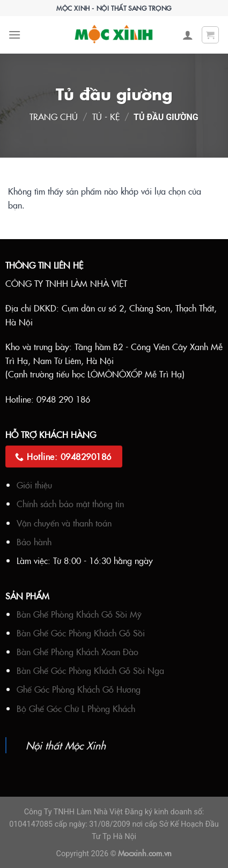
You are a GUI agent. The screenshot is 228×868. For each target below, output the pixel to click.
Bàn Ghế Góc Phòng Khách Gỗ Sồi (81, 633)
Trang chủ (54, 116)
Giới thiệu (34, 485)
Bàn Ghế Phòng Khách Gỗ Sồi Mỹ (79, 614)
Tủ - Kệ (106, 116)
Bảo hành (34, 541)
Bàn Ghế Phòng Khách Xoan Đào (78, 651)
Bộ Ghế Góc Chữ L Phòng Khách (76, 708)
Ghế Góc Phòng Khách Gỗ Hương (79, 689)
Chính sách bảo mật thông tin (70, 503)
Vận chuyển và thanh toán (64, 523)
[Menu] (14, 35)
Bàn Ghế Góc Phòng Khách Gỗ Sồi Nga (90, 670)
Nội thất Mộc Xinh (66, 745)
